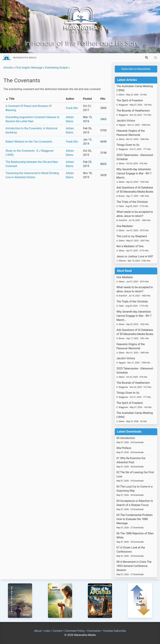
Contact (57, 631)
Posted (87, 99)
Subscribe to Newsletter (136, 69)
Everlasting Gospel (56, 68)
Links (47, 631)
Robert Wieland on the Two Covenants (29, 142)
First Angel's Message (29, 68)
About (38, 631)
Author (70, 99)
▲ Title (10, 99)
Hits (103, 99)
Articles (8, 68)
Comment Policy (75, 631)
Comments (94, 631)
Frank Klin (72, 108)
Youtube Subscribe (114, 631)
